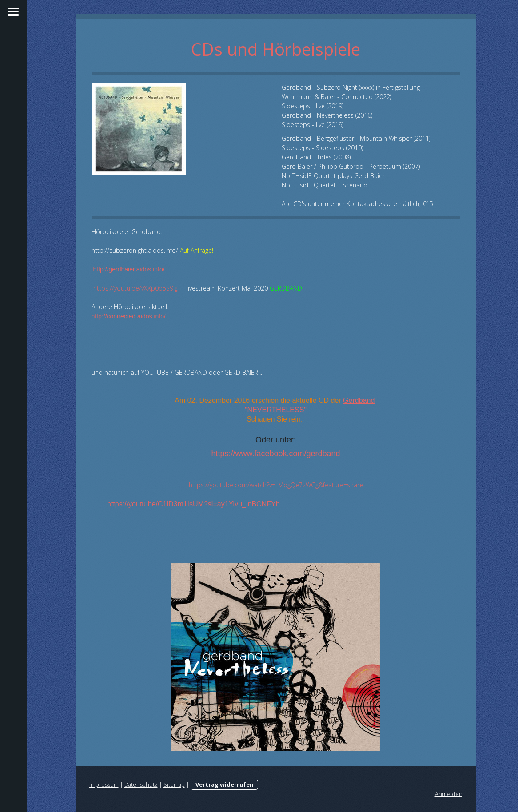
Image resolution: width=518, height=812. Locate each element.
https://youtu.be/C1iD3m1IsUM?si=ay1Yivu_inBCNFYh (193, 504)
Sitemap (174, 784)
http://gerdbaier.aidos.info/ (129, 269)
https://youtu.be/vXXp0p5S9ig (135, 288)
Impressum (104, 784)
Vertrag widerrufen (224, 784)
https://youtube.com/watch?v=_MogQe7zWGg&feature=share (276, 485)
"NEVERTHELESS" (276, 410)
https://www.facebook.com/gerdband (275, 454)
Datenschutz (141, 784)
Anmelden (449, 794)
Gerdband (359, 400)
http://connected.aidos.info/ (129, 316)
